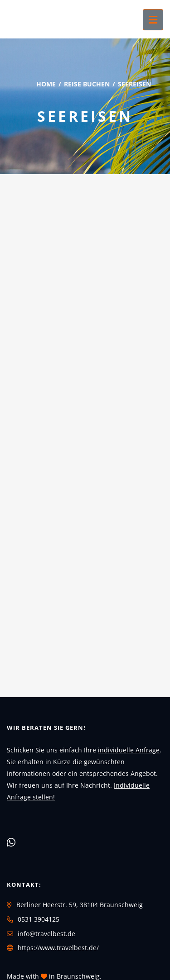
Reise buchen (87, 84)
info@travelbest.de (46, 934)
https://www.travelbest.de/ (58, 948)
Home (46, 84)
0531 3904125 (39, 919)
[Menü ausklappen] (153, 20)
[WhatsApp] (11, 842)
